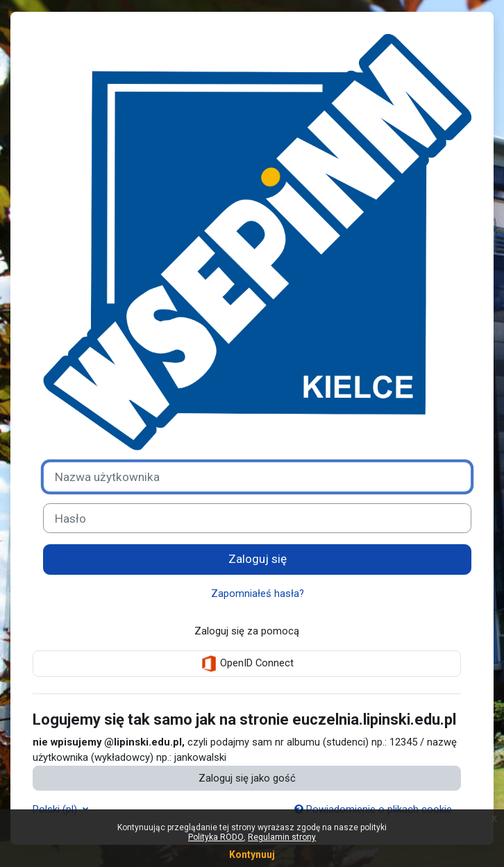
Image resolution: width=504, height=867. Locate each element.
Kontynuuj (252, 855)
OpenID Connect (247, 664)
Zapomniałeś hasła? (258, 594)
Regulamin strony (282, 837)
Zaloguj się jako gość (247, 778)
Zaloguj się (258, 559)
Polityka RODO (216, 837)
